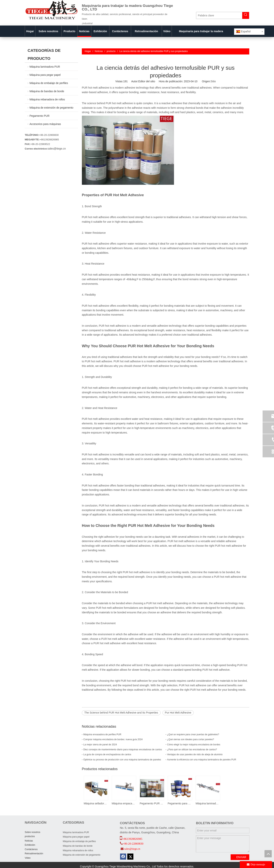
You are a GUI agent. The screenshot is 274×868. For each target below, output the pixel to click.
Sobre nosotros (32, 832)
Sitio (213, 81)
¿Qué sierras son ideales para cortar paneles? (191, 739)
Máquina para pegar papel (45, 75)
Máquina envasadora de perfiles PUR (102, 734)
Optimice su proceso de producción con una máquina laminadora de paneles (122, 760)
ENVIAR (241, 857)
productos (30, 836)
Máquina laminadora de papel (208, 803)
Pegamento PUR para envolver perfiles (152, 803)
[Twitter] (130, 857)
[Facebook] (123, 857)
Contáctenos (31, 849)
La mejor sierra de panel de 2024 (100, 745)
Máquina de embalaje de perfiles (49, 83)
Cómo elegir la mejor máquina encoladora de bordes (194, 745)
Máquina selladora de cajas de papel (96, 803)
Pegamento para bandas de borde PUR (180, 803)
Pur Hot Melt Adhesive (178, 713)
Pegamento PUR (39, 116)
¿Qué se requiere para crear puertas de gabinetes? (193, 734)
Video (28, 858)
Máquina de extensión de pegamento (51, 108)
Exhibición (30, 845)
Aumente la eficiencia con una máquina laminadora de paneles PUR (202, 760)
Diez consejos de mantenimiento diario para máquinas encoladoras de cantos (123, 750)
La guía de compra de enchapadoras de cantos (107, 754)
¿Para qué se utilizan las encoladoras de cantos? (192, 750)
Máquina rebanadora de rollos (47, 99)
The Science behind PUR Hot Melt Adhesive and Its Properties (121, 713)
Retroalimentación (34, 854)
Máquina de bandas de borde (47, 91)
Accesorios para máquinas (45, 124)
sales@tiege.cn (57, 149)
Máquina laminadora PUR (45, 67)
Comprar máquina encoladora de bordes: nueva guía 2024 (113, 739)
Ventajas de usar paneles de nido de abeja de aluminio (195, 754)
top (268, 854)
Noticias (29, 841)
